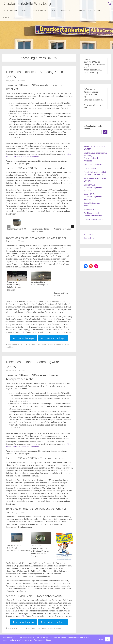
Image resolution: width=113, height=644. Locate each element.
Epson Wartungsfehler (93, 209)
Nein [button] (101, 639)
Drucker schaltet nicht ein (94, 219)
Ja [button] (107, 639)
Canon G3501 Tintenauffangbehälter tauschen (93, 197)
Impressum (88, 234)
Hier (24, 332)
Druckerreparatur (91, 168)
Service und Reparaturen (90, 11)
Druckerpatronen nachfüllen (15, 11)
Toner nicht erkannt (54, 344)
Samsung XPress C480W (37, 344)
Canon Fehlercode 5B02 (93, 165)
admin (22, 81)
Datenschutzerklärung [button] (43, 640)
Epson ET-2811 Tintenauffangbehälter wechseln (93, 187)
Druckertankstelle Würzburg (27, 4)
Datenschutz (89, 238)
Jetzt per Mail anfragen (24, 338)
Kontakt (6, 18)
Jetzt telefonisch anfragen (53, 338)
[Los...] (105, 132)
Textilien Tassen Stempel (63, 11)
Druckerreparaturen (16, 344)
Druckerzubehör (39, 11)
